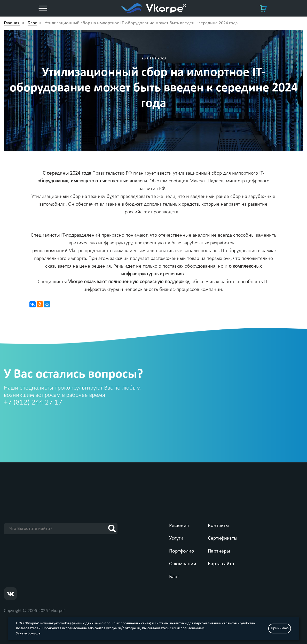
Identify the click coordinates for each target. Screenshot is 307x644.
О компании (183, 564)
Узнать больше (28, 634)
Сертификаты (223, 538)
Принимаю (280, 628)
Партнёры (219, 551)
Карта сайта (221, 564)
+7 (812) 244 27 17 (33, 403)
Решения (179, 526)
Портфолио (182, 551)
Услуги (176, 538)
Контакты (218, 526)
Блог (174, 577)
